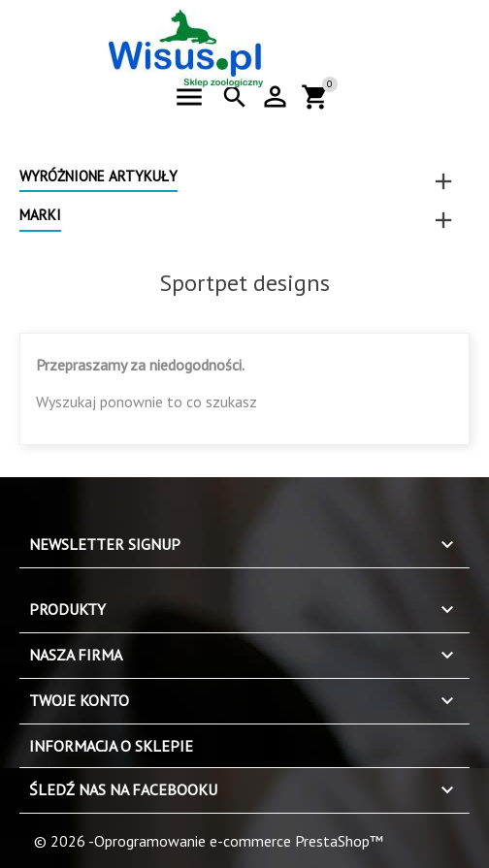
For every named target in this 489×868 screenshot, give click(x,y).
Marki (40, 215)
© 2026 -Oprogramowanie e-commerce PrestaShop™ (209, 841)
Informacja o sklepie (111, 746)
